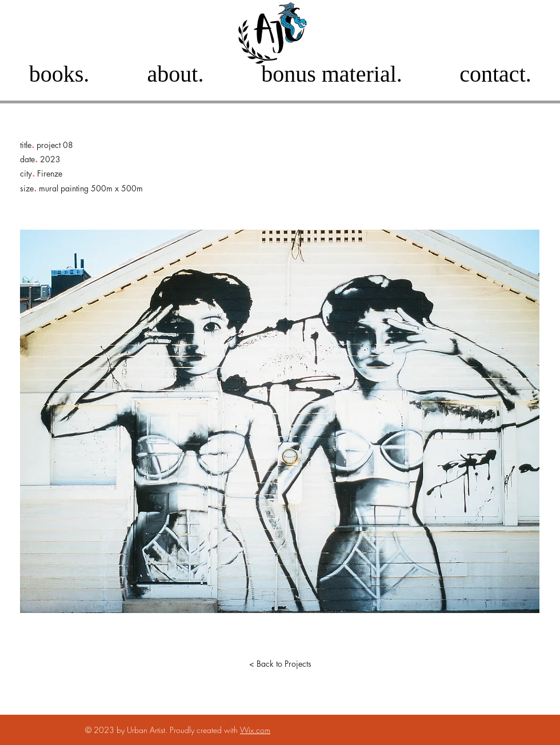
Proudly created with (205, 730)
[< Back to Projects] (280, 664)
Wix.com (255, 730)
